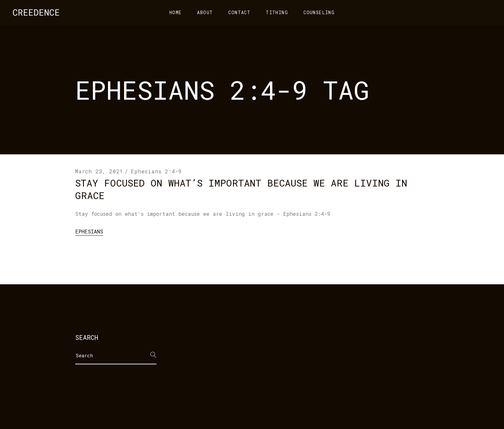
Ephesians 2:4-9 (156, 171)
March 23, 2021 (99, 171)
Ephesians (89, 231)
